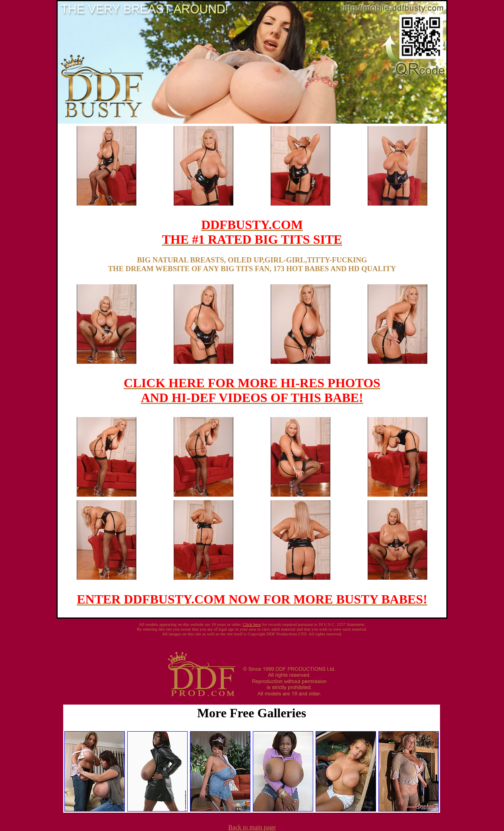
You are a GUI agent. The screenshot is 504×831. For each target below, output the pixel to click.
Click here (252, 624)
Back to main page (252, 827)
